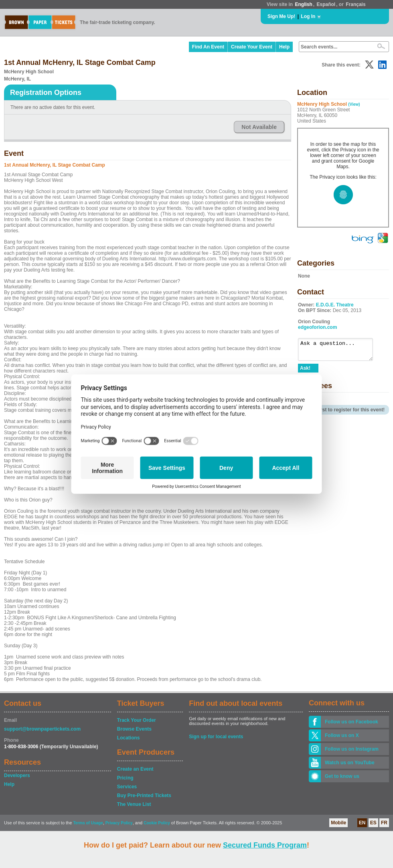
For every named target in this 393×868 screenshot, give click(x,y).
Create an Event (135, 769)
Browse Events (134, 729)
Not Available (259, 127)
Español (326, 4)
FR (384, 823)
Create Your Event (252, 47)
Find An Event (208, 47)
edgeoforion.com (317, 327)
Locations (129, 738)
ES (373, 823)
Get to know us (342, 776)
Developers (17, 775)
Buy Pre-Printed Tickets (144, 795)
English (303, 4)
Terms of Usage (88, 823)
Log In (308, 16)
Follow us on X (342, 735)
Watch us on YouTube (350, 763)
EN (362, 823)
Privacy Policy (119, 823)
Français (356, 4)
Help (284, 47)
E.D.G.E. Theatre (335, 305)
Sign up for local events (216, 737)
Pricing (125, 778)
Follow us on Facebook (351, 722)
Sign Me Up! (281, 16)
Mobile (338, 823)
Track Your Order (137, 720)
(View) (354, 104)
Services (127, 787)
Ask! (305, 372)
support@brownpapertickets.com (42, 729)
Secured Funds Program (265, 845)
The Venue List (134, 804)
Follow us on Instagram (352, 749)
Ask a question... (339, 351)
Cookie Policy (157, 823)
